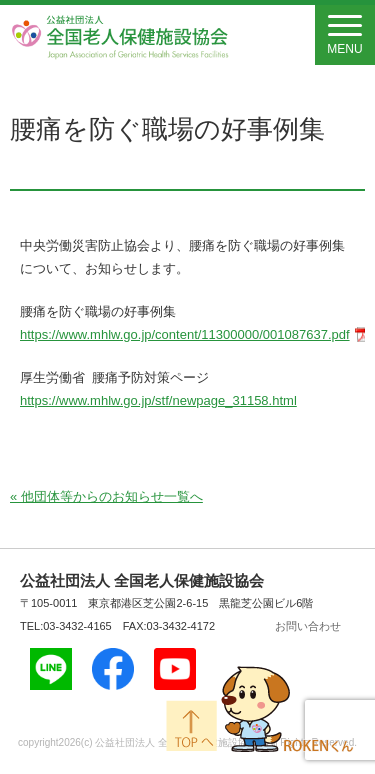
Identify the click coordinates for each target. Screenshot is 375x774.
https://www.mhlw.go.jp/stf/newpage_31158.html (158, 400)
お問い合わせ (308, 626)
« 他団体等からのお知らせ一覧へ (106, 496)
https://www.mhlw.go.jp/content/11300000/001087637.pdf (185, 334)
